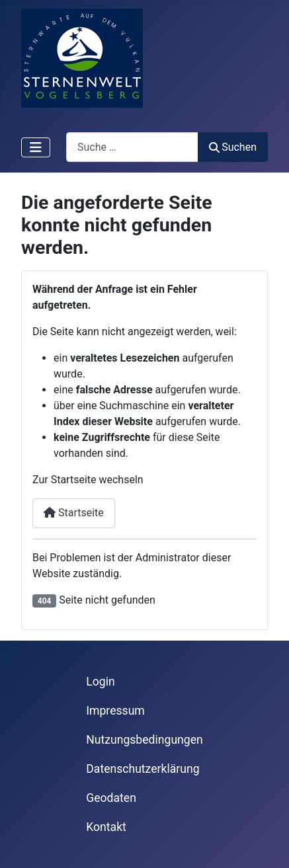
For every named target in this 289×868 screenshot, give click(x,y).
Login (100, 682)
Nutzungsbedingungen (144, 740)
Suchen (233, 147)
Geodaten (111, 798)
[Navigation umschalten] (36, 147)
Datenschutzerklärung (143, 769)
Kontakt (106, 827)
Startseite (74, 513)
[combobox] (132, 147)
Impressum (115, 711)
